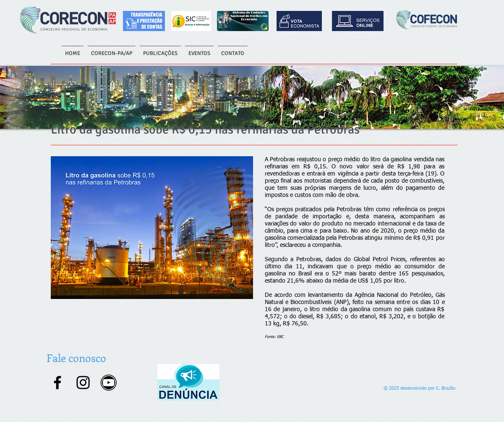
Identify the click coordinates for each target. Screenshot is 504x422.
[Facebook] (57, 383)
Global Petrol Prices (380, 259)
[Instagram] (83, 383)
